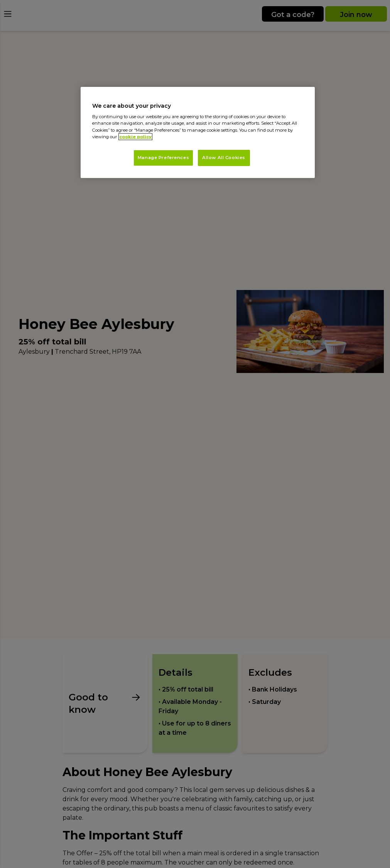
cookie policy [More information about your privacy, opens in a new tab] (135, 137)
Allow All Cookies (224, 158)
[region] (198, 132)
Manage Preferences (163, 158)
